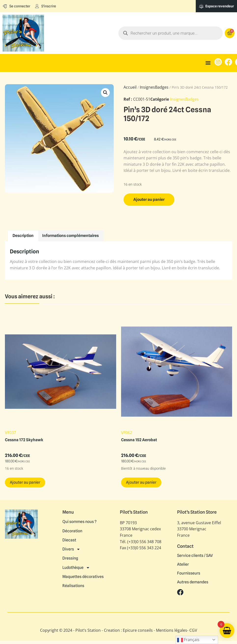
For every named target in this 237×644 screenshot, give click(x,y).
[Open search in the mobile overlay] (178, 33)
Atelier (183, 564)
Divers (71, 548)
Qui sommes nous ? (79, 522)
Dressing (70, 557)
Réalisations (73, 584)
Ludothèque (76, 566)
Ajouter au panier (149, 199)
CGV (193, 630)
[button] (208, 63)
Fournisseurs (189, 573)
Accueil (130, 87)
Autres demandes (193, 582)
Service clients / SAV (195, 556)
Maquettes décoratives (83, 575)
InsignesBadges (154, 87)
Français (188, 640)
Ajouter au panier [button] (25, 482)
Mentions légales (172, 630)
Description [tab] (23, 236)
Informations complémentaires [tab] (70, 236)
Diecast (69, 539)
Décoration (72, 531)
